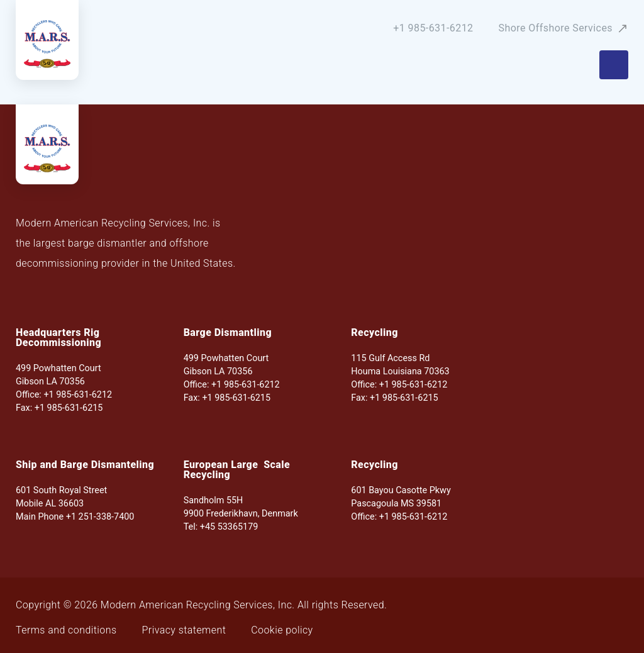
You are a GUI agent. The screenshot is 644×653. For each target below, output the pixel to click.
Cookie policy (282, 630)
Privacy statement (184, 630)
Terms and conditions (66, 630)
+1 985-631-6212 (433, 28)
